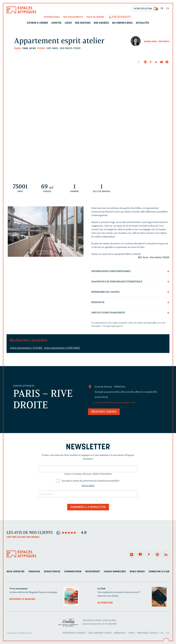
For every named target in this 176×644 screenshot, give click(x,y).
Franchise (34, 572)
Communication (73, 572)
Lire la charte (88, 486)
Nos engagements (73, 17)
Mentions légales (147, 633)
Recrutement (93, 572)
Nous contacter (16, 572)
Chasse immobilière (115, 572)
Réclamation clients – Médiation (107, 633)
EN (168, 9)
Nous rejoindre (95, 17)
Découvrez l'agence (104, 412)
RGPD (131, 633)
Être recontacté (121, 17)
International (52, 17)
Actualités (142, 23)
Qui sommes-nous (122, 23)
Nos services (83, 23)
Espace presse (52, 572)
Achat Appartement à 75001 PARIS (62, 348)
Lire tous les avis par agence (23, 537)
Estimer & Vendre (38, 23)
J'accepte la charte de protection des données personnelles (91, 481)
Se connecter (105, 603)
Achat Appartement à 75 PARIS (26, 348)
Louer (68, 23)
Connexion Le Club (159, 572)
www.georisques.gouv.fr (113, 326)
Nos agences (101, 23)
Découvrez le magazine (22, 599)
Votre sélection (146, 9)
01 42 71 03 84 (101, 397)
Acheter (56, 23)
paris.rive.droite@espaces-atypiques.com (115, 402)
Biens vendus (137, 572)
